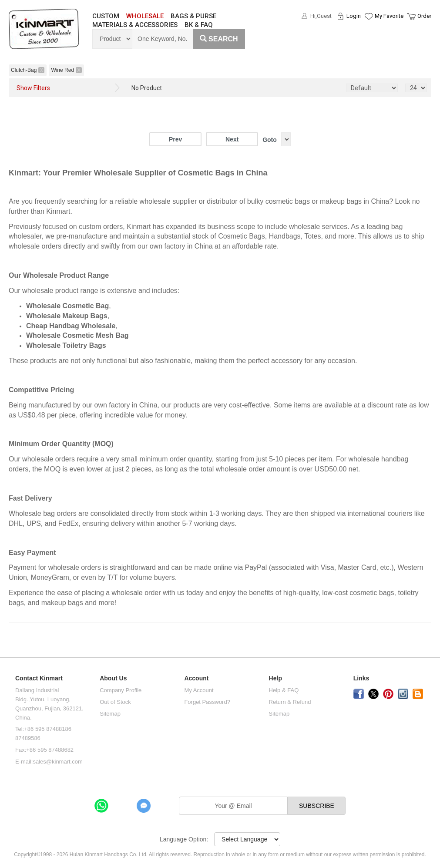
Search (219, 39)
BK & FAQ (199, 25)
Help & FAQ (284, 690)
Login (354, 16)
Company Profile (121, 690)
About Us (113, 678)
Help (275, 678)
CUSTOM (106, 16)
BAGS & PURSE (193, 16)
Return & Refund (290, 702)
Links (361, 678)
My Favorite (389, 16)
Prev (175, 139)
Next (232, 139)
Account (196, 678)
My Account (199, 690)
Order (424, 16)
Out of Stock (115, 702)
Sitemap (110, 714)
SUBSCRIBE (317, 806)
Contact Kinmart (39, 678)
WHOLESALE (145, 16)
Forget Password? (207, 702)
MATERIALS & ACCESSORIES (135, 25)
